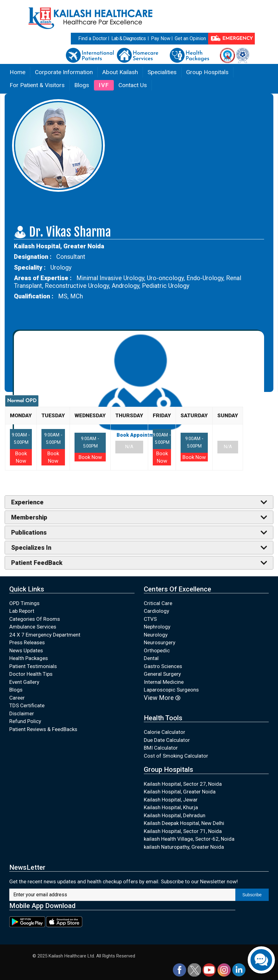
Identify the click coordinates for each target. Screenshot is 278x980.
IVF (104, 85)
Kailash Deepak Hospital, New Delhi (184, 823)
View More (162, 698)
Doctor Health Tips (31, 674)
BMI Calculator (161, 748)
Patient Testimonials (33, 666)
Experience (27, 502)
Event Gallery (24, 682)
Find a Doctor (93, 38)
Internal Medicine (164, 682)
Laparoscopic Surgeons (171, 690)
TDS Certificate (27, 705)
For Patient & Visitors (37, 85)
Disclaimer (22, 713)
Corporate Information (64, 72)
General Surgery (162, 674)
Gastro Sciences (163, 666)
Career (17, 698)
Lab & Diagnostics (128, 38)
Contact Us (133, 85)
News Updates (26, 650)
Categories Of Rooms (35, 619)
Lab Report (22, 611)
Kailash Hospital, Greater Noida (180, 792)
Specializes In (31, 548)
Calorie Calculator (165, 732)
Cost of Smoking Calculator (176, 756)
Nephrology (157, 627)
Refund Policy (25, 721)
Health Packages (29, 658)
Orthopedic (157, 650)
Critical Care (158, 603)
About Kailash (120, 72)
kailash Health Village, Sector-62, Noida (189, 839)
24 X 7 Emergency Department (45, 635)
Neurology (156, 635)
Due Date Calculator (167, 740)
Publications (29, 532)
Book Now (90, 457)
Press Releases (27, 642)
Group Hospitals (207, 72)
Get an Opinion (190, 38)
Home (17, 72)
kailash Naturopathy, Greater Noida (184, 847)
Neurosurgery (160, 642)
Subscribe (252, 895)
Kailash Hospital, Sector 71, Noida (183, 831)
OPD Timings (24, 603)
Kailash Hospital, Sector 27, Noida (183, 784)
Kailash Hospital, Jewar (171, 800)
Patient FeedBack (37, 563)
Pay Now (161, 38)
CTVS (150, 619)
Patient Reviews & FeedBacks (43, 729)
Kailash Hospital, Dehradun (175, 815)
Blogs (82, 85)
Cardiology (156, 611)
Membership (29, 517)
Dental (151, 658)
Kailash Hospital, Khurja (171, 807)
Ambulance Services (33, 627)
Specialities (162, 72)
